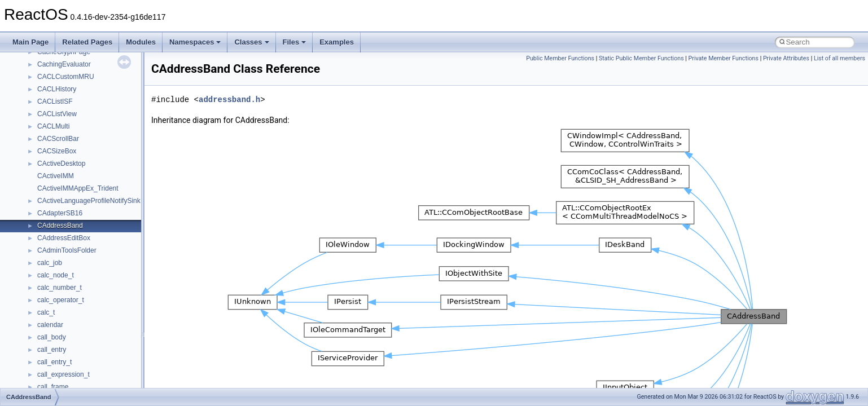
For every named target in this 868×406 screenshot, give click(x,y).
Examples (337, 42)
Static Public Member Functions (641, 58)
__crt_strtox (55, 171)
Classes (251, 42)
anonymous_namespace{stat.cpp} (88, 358)
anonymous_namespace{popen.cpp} (92, 333)
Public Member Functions (560, 58)
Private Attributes (786, 58)
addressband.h (229, 100)
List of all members (839, 58)
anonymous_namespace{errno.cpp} (91, 246)
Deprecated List (43, 85)
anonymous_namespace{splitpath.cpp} (95, 345)
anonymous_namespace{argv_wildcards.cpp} (105, 209)
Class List (43, 134)
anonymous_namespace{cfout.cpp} (90, 221)
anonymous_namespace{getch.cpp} (91, 271)
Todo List (33, 72)
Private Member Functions (724, 58)
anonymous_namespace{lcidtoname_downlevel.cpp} (116, 295)
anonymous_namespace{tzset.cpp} (90, 382)
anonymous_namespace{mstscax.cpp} (95, 308)
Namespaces (195, 42)
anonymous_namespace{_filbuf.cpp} (92, 196)
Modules (141, 42)
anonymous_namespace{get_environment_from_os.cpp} (122, 258)
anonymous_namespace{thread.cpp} (92, 370)
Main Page (30, 42)
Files (295, 42)
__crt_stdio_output (65, 159)
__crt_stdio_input (63, 147)
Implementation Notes (52, 60)
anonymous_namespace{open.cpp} (90, 320)
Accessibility (56, 184)
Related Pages (87, 42)
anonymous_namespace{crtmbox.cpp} (95, 233)
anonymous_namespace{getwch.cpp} (93, 283)
